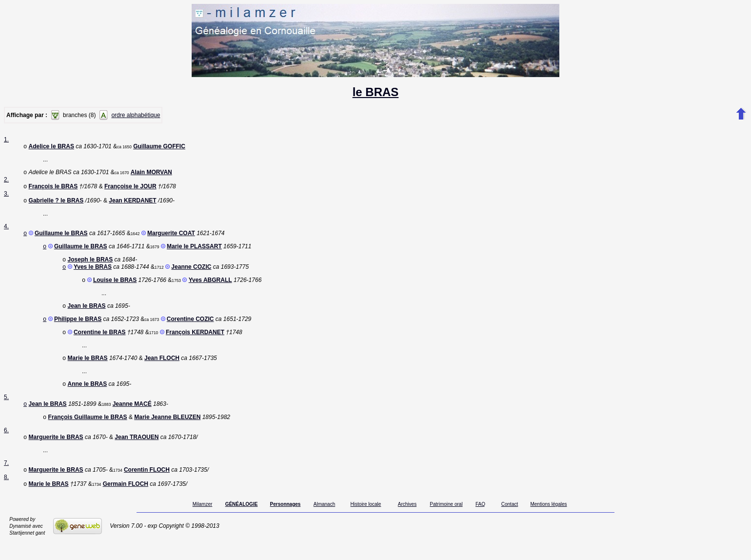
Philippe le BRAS (78, 330)
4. (6, 230)
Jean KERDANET (132, 204)
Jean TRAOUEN (137, 454)
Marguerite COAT (171, 238)
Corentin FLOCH (147, 487)
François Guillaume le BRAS (88, 433)
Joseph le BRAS (90, 266)
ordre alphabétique (136, 115)
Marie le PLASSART (194, 252)
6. (6, 446)
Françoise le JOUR (130, 189)
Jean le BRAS (87, 316)
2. (6, 181)
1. (6, 140)
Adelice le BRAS (51, 147)
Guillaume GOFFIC (159, 147)
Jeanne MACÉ (132, 419)
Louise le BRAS (115, 289)
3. (6, 197)
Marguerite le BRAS (56, 454)
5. (6, 411)
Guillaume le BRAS (61, 238)
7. (6, 480)
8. (6, 495)
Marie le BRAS (88, 371)
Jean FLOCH (162, 371)
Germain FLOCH (126, 502)
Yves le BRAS (93, 275)
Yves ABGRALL (210, 289)
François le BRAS (53, 189)
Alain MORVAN (151, 174)
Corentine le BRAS (100, 344)
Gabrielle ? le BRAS (56, 204)
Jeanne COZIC (191, 275)
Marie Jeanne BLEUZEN (167, 433)
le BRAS (376, 92)
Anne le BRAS (88, 398)
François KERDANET (195, 344)
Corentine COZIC (190, 330)
